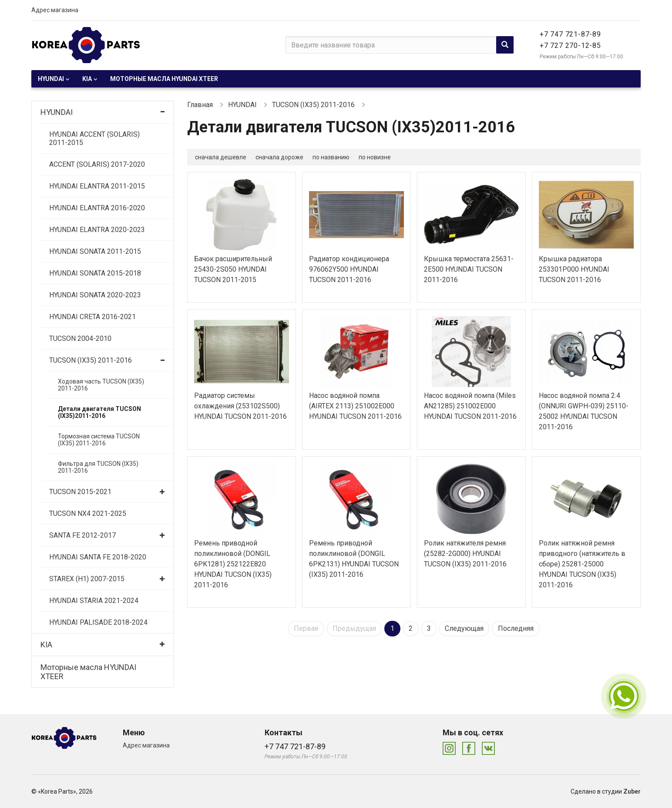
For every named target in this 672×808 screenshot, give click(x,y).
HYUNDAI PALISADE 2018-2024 (98, 622)
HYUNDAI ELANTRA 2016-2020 (97, 208)
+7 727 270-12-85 (570, 45)
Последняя (516, 628)
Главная (200, 105)
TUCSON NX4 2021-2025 (88, 513)
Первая (306, 628)
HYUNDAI (51, 79)
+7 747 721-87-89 (570, 34)
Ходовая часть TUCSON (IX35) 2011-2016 (101, 385)
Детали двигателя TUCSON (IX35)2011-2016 (99, 412)
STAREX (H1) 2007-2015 (87, 579)
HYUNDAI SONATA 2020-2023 (95, 295)
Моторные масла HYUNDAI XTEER (164, 79)
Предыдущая (354, 628)
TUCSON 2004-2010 (80, 338)
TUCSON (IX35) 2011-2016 (91, 360)
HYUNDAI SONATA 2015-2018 (95, 273)
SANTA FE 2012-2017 (82, 535)
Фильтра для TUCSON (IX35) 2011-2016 (98, 467)
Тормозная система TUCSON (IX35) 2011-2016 (99, 440)
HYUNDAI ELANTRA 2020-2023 (97, 230)
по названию (331, 157)
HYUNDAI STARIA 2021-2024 (94, 601)
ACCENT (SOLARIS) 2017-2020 (97, 164)
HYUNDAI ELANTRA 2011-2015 (97, 186)
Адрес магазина (55, 10)
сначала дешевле (221, 157)
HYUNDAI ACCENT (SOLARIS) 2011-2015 (94, 138)
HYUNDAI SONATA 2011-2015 (95, 251)
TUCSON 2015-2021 (80, 492)
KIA (87, 79)
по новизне (375, 157)
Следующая (464, 628)
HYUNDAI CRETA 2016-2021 (92, 317)
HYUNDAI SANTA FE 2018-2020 (98, 557)
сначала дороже (279, 157)
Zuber (632, 791)
